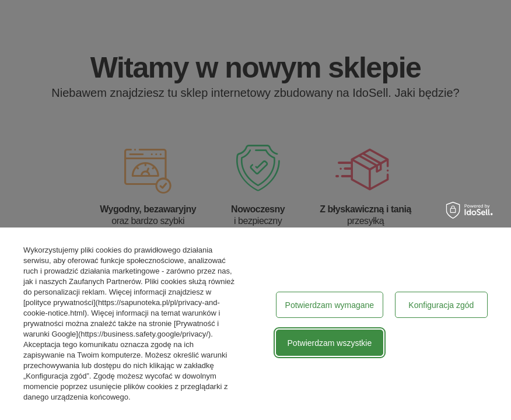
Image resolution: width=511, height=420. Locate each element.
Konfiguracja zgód (441, 305)
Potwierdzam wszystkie (330, 343)
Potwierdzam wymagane (330, 305)
